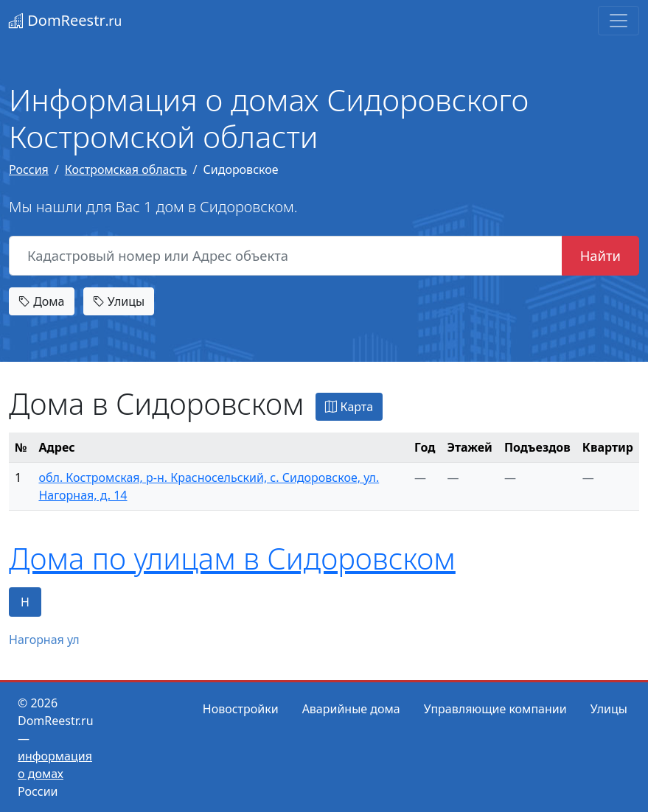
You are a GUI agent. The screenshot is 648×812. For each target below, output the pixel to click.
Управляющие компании (495, 709)
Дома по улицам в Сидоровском (232, 558)
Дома (42, 301)
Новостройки (241, 709)
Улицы (119, 301)
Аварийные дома (351, 709)
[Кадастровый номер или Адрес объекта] (286, 256)
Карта (349, 407)
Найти (600, 255)
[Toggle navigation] (619, 21)
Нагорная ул (44, 640)
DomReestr (65, 20)
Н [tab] (25, 602)
